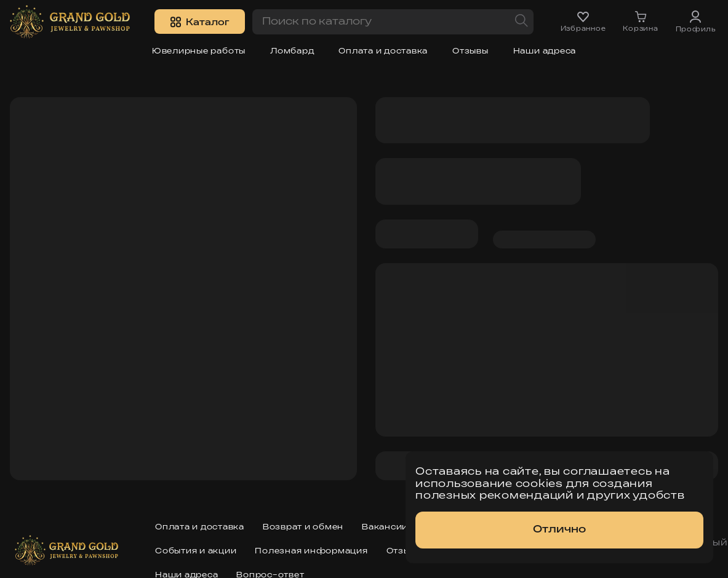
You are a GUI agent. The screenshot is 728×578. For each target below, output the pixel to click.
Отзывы (470, 51)
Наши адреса (545, 51)
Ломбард (292, 51)
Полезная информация (311, 551)
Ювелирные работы (199, 51)
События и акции (196, 551)
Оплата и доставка (383, 51)
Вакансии (385, 527)
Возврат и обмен (303, 527)
